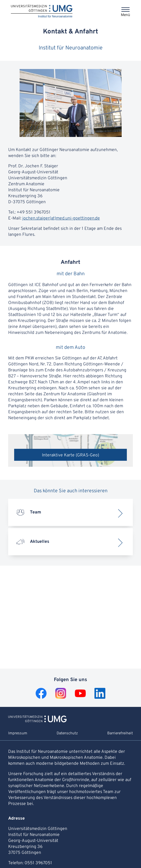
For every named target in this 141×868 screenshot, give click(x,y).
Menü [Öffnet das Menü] (125, 15)
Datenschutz (67, 733)
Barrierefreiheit (120, 733)
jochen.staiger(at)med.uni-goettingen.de (61, 218)
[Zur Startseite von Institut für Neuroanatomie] (37, 721)
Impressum (18, 733)
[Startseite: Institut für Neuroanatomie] (42, 12)
